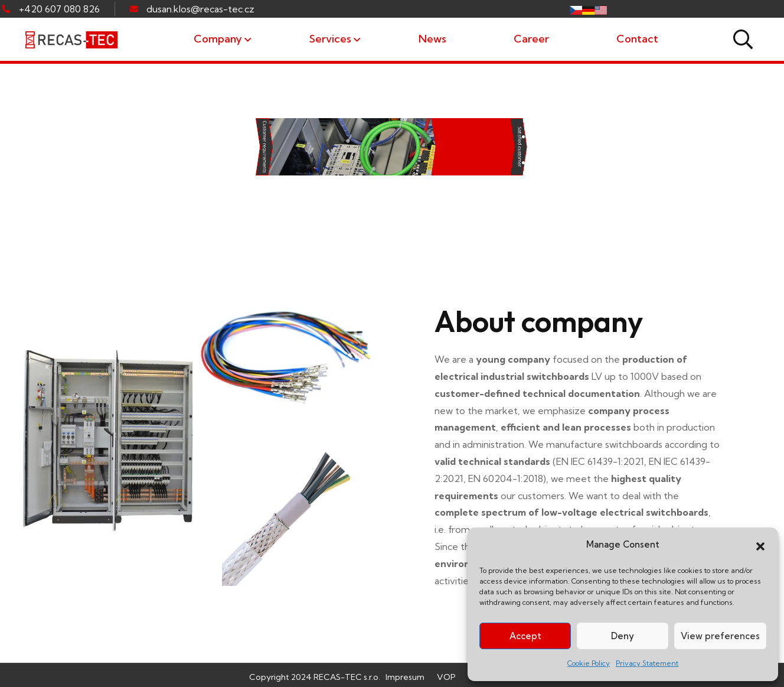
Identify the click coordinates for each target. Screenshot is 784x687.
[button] (760, 545)
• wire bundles (563, 189)
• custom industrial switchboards (622, 137)
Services (330, 39)
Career (531, 39)
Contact (637, 39)
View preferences (720, 636)
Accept (525, 636)
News (432, 39)
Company (218, 39)
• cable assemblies (576, 163)
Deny (623, 636)
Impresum (405, 677)
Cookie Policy (589, 663)
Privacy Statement (647, 663)
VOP (446, 677)
